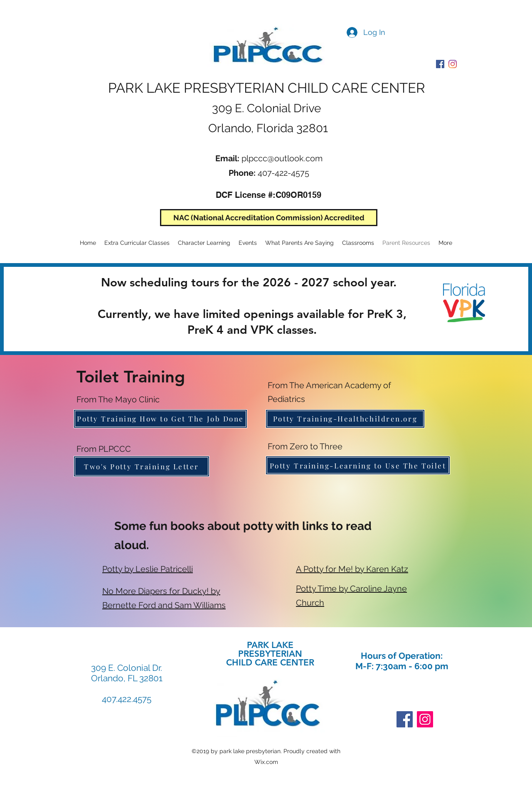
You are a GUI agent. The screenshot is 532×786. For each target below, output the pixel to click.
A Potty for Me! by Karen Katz (352, 569)
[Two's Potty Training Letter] (142, 466)
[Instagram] (425, 719)
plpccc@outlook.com (282, 158)
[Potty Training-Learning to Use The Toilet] (358, 465)
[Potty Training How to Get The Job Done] (160, 419)
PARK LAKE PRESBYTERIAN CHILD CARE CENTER (267, 88)
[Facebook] (405, 719)
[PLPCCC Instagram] (453, 64)
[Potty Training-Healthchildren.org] (345, 419)
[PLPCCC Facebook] (440, 64)
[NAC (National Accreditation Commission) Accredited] (269, 218)
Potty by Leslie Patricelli (148, 569)
